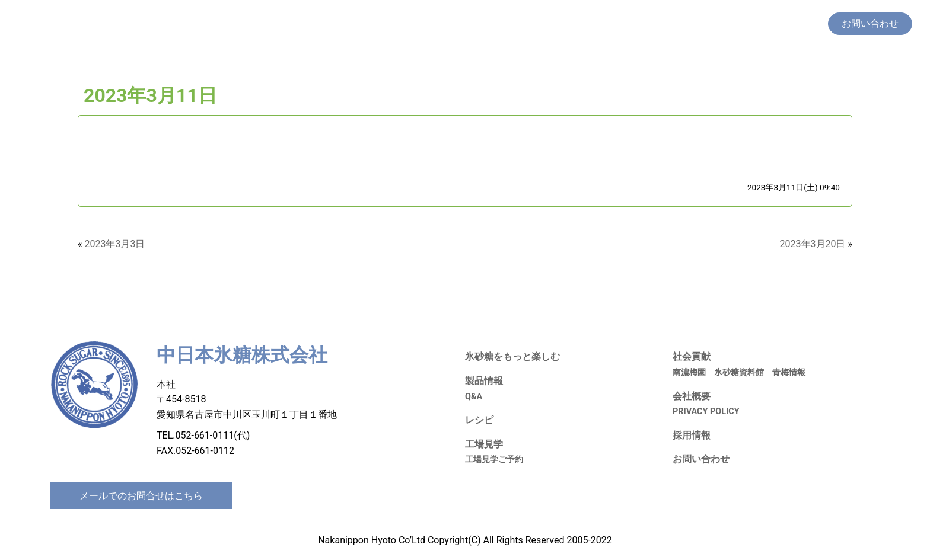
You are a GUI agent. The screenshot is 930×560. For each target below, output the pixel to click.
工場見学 (662, 23)
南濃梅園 (689, 372)
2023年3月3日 (115, 244)
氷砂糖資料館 (739, 372)
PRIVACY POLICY (706, 412)
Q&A (474, 397)
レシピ (620, 23)
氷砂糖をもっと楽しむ (504, 23)
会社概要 (801, 23)
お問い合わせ (701, 459)
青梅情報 (789, 372)
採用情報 (754, 23)
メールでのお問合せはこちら (141, 496)
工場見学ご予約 (494, 460)
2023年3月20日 (813, 244)
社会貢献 (708, 23)
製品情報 (579, 23)
